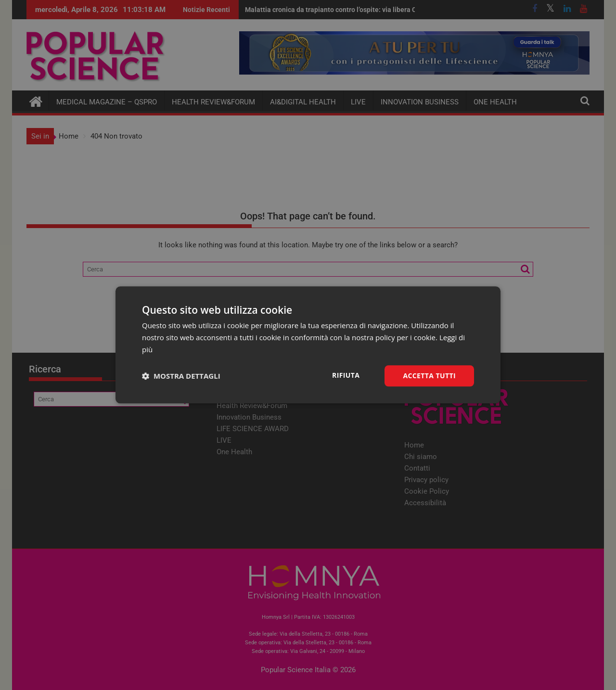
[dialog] (308, 345)
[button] (181, 376)
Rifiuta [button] (346, 375)
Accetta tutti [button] (429, 376)
